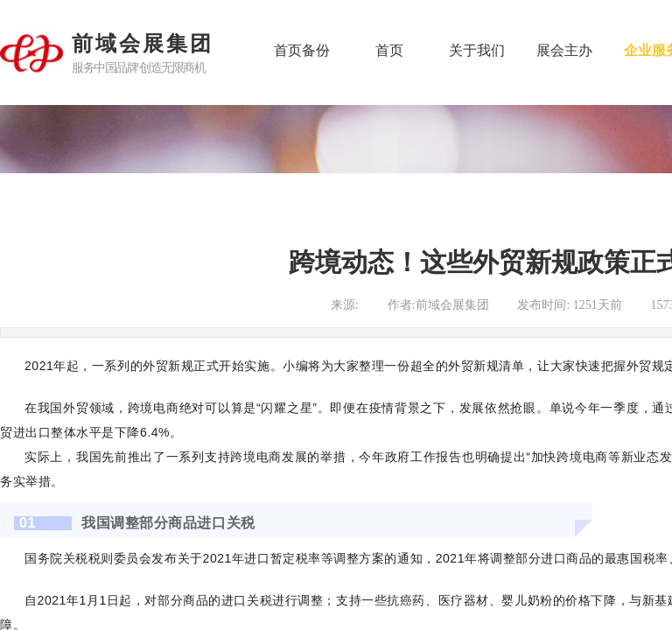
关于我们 (477, 50)
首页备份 (302, 50)
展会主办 (564, 50)
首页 (389, 50)
